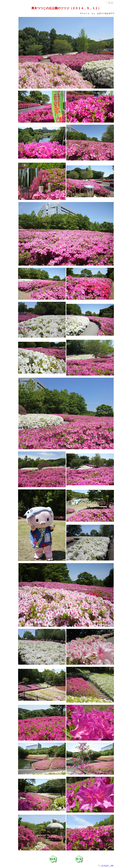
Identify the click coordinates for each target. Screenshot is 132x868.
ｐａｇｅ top (106, 865)
